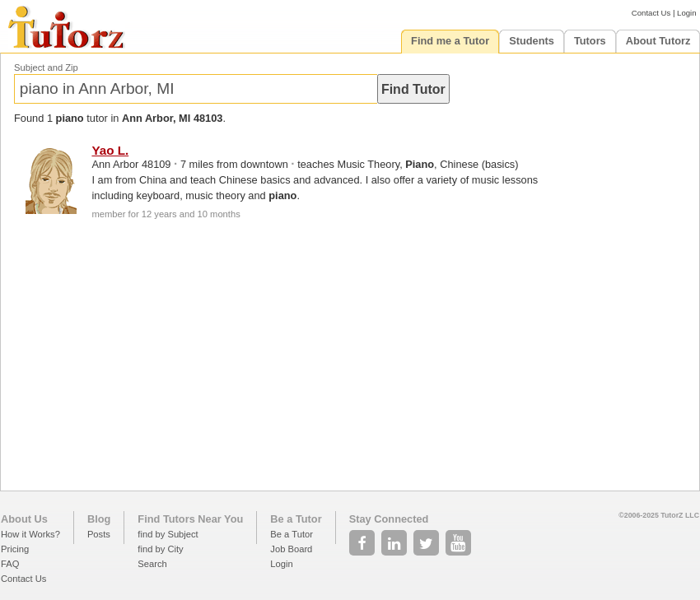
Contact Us (651, 13)
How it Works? (30, 534)
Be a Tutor (296, 519)
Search (152, 564)
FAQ (10, 564)
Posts (99, 534)
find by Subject (168, 534)
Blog (99, 519)
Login (686, 13)
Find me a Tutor (450, 41)
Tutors (590, 41)
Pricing (15, 549)
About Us (24, 519)
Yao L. (110, 150)
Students (532, 41)
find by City (160, 549)
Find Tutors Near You (190, 519)
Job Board (291, 549)
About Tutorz (658, 41)
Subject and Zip (46, 67)
